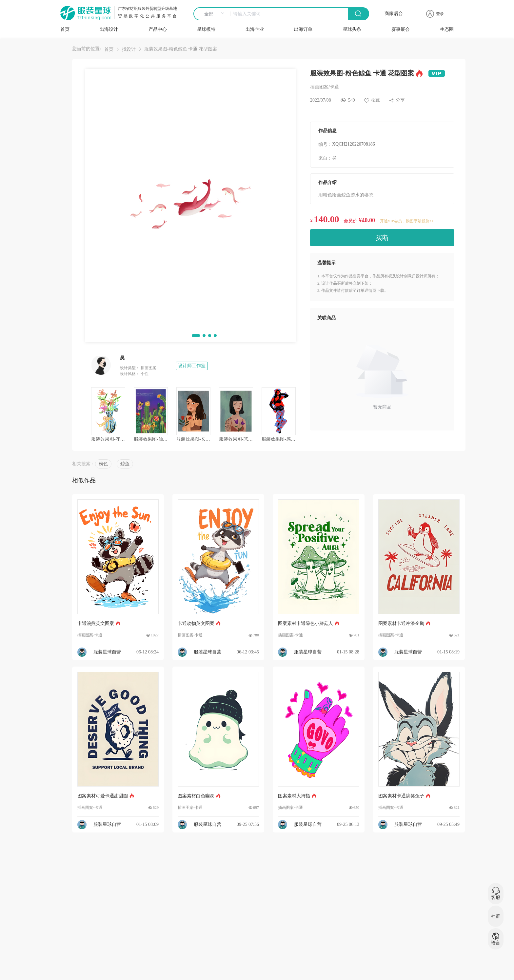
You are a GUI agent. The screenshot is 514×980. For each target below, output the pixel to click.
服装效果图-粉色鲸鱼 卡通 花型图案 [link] (181, 49)
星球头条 (352, 29)
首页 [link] (109, 49)
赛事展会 (401, 29)
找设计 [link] (129, 49)
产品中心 (158, 29)
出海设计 (109, 29)
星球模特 (206, 29)
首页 (65, 29)
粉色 (103, 464)
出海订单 (303, 29)
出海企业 (255, 29)
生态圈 (447, 29)
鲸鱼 (125, 464)
